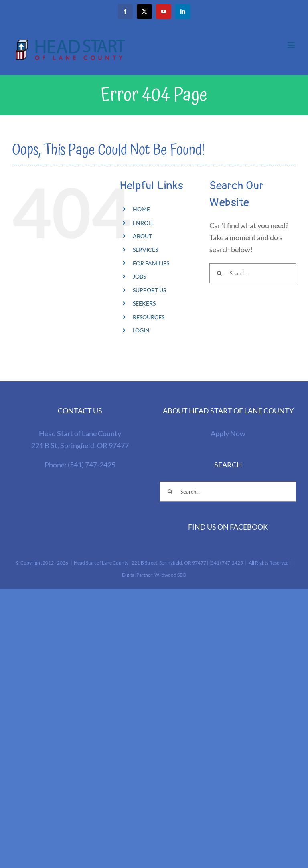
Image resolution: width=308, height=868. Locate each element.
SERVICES (145, 250)
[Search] (219, 273)
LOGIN (141, 330)
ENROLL (143, 223)
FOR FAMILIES (151, 263)
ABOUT (142, 236)
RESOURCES (149, 317)
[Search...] (253, 273)
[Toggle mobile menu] (292, 45)
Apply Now (228, 433)
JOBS (139, 276)
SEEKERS (144, 303)
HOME (141, 209)
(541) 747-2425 (92, 465)
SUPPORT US (149, 290)
